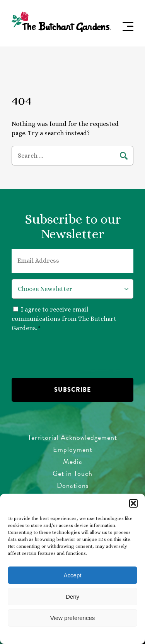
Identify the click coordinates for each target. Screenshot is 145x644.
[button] (133, 503)
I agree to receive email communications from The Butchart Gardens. (64, 319)
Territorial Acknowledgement (72, 437)
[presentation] (70, 354)
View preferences (73, 618)
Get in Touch (72, 473)
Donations (73, 485)
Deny (72, 597)
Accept (73, 575)
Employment (73, 449)
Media (73, 461)
